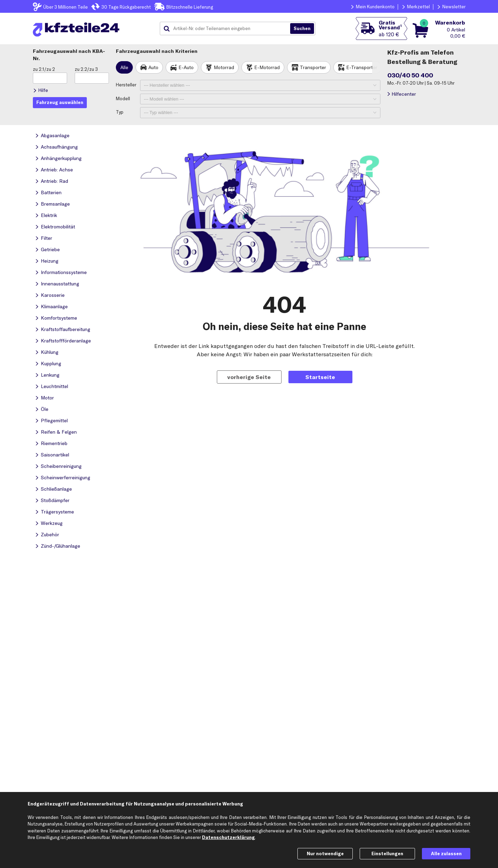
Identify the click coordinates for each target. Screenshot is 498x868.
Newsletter (454, 7)
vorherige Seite (249, 377)
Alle (124, 67)
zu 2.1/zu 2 (44, 69)
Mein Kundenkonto (375, 7)
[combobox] (228, 29)
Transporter (313, 67)
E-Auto (186, 67)
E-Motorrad (267, 67)
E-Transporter (362, 67)
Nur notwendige (325, 853)
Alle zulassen (446, 853)
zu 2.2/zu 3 (86, 69)
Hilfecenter (404, 94)
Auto (153, 67)
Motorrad (224, 67)
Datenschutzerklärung (228, 837)
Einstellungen (387, 853)
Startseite (320, 377)
